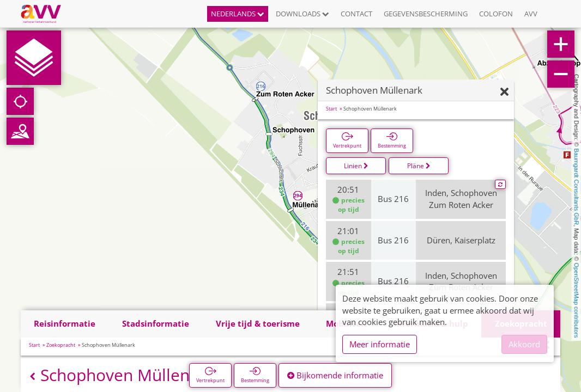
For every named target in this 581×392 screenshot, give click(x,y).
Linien (356, 166)
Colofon (496, 14)
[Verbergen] (504, 92)
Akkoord (524, 344)
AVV (531, 14)
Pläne (419, 166)
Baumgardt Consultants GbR (577, 187)
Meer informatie (380, 344)
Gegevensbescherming (426, 14)
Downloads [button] (302, 14)
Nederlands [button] (238, 14)
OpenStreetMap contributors (577, 300)
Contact (356, 14)
